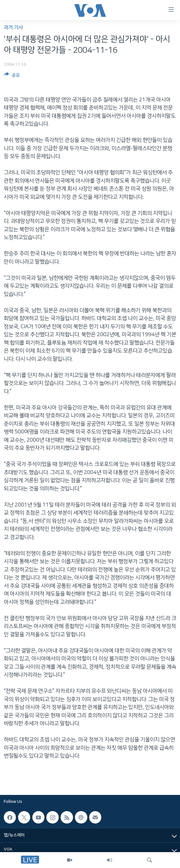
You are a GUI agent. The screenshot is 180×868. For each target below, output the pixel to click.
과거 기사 (13, 27)
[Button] (12, 76)
